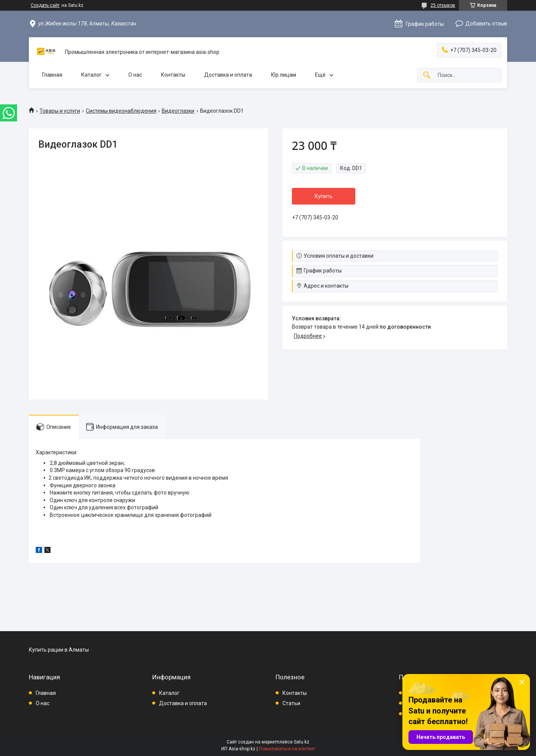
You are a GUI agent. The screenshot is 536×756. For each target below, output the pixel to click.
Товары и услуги (60, 111)
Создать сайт (45, 5)
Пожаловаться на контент (287, 749)
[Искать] (427, 75)
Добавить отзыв (486, 24)
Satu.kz (302, 742)
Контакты (173, 75)
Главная (52, 75)
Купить (324, 196)
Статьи (291, 703)
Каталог (91, 75)
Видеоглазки (178, 111)
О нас (135, 75)
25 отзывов (443, 5)
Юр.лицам (284, 75)
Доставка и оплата (228, 75)
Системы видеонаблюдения (121, 111)
